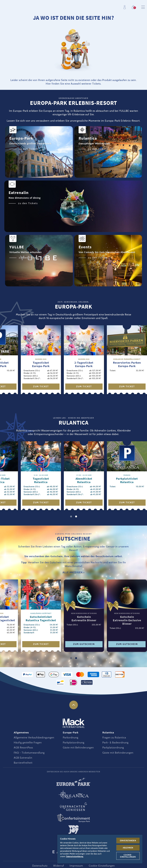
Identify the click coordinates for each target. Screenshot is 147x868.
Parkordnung (71, 738)
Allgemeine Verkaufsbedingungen (34, 738)
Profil (125, 7)
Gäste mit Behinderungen (78, 748)
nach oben (74, 705)
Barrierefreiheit (23, 763)
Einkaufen (134, 7)
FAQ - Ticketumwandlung (29, 753)
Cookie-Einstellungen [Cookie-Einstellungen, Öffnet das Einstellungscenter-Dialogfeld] (128, 856)
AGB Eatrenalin (23, 758)
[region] (100, 849)
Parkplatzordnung (74, 743)
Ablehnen (128, 848)
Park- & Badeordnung (115, 743)
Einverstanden (128, 841)
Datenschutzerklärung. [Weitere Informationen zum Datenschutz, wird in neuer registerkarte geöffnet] (75, 856)
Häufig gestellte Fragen (28, 743)
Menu (143, 7)
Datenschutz (40, 866)
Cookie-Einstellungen (102, 866)
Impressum (76, 866)
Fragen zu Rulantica (114, 738)
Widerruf (59, 866)
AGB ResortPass (23, 748)
